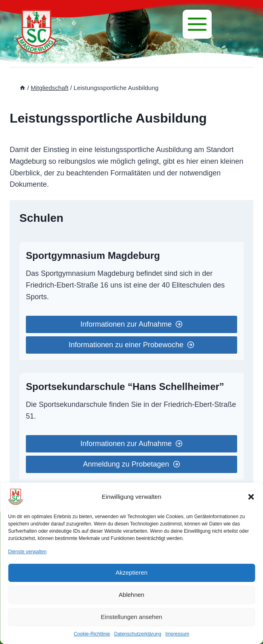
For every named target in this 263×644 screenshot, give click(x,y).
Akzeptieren (131, 572)
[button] (251, 497)
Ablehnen (131, 595)
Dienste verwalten (27, 552)
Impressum (177, 634)
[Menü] (197, 24)
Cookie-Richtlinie (92, 634)
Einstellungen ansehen (132, 617)
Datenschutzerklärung (138, 634)
